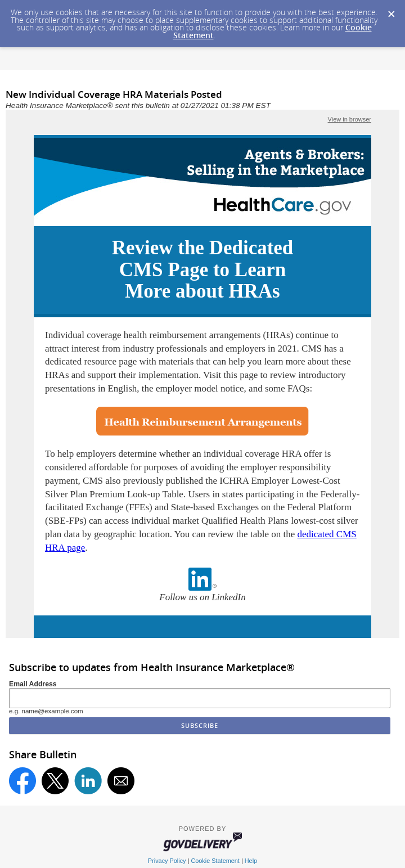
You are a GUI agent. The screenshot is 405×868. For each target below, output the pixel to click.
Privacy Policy (167, 861)
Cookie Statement (215, 861)
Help (251, 861)
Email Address (33, 684)
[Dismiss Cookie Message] (391, 11)
